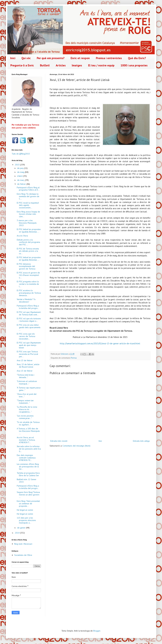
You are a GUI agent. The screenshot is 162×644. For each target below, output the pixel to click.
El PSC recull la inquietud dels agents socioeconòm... (28, 205)
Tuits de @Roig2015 (21, 154)
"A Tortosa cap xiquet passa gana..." (29, 389)
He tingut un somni (25, 510)
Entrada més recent (59, 441)
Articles (61, 65)
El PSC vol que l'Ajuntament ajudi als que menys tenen (29, 345)
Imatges (77, 65)
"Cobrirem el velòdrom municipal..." (27, 382)
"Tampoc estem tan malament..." (25, 402)
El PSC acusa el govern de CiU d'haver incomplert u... (28, 275)
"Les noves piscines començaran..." (25, 417)
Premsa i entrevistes (109, 58)
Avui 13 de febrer (25, 360)
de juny (21, 168)
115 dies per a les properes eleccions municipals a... (26, 520)
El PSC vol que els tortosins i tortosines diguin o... (29, 320)
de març (21, 180)
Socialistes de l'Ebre (23, 555)
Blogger (97, 631)
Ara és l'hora (22, 236)
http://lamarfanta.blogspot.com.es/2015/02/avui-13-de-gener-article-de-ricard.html (100, 343)
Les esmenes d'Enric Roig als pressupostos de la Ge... (28, 467)
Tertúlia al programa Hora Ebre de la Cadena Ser (28, 474)
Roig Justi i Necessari (23, 544)
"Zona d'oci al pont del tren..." (27, 395)
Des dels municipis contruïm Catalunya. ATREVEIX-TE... (26, 458)
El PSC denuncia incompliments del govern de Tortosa (26, 266)
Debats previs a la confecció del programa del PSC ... (28, 242)
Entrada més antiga (141, 441)
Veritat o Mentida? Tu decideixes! (26, 301)
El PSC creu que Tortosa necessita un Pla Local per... (27, 354)
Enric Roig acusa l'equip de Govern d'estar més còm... (28, 214)
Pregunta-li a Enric (22, 65)
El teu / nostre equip (101, 65)
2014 (18, 533)
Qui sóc (26, 58)
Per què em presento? (51, 58)
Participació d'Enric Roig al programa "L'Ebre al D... (28, 189)
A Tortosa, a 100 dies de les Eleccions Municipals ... (28, 431)
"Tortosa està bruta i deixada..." (26, 376)
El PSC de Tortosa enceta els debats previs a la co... (28, 251)
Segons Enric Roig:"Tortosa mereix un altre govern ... (28, 495)
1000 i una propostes (134, 65)
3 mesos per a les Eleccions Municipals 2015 (27, 223)
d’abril (20, 176)
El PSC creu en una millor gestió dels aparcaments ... (29, 327)
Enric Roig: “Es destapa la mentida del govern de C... (28, 196)
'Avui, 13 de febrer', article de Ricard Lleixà (28, 366)
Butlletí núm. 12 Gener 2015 (27, 481)
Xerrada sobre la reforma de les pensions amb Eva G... (29, 449)
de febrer (22, 184)
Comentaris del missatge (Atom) (76, 446)
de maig (21, 172)
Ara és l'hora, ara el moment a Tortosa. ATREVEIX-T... (26, 440)
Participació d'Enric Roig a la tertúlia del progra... (28, 307)
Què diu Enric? (137, 58)
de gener (22, 528)
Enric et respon (80, 58)
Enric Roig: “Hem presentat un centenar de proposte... (28, 504)
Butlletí (45, 65)
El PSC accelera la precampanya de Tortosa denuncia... (29, 293)
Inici (13, 58)
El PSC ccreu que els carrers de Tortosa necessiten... (26, 336)
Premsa (74, 358)
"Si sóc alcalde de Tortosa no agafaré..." (28, 423)
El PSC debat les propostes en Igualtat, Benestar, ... (29, 231)
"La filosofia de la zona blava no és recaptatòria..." (27, 409)
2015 (18, 165)
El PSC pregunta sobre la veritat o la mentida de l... (28, 284)
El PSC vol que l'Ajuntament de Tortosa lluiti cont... (29, 313)
